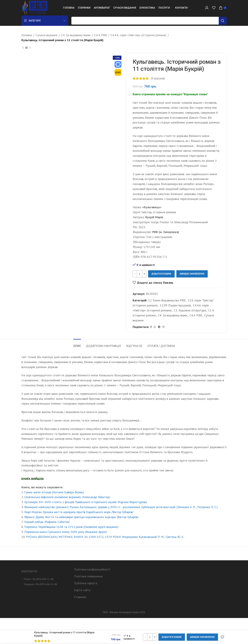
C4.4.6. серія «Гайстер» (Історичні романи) (138, 35)
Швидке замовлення (192, 274)
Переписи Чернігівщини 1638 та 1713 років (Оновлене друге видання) (71, 527)
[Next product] (30, 48)
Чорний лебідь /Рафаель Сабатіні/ (47, 522)
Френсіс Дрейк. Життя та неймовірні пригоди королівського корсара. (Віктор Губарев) (81, 517)
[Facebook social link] (151, 327)
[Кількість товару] (139, 274)
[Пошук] (149, 21)
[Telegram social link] (159, 327)
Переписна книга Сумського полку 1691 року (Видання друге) (66, 532)
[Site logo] (34, 7)
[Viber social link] (164, 327)
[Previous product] (23, 48)
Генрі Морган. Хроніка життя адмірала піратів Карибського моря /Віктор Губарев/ (79, 512)
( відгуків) (158, 78)
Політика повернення (88, 576)
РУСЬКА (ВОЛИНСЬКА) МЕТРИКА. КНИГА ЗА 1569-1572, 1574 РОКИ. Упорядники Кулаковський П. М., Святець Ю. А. (105, 537)
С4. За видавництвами (76, 35)
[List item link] (45, 579)
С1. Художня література (190, 310)
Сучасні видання (46, 35)
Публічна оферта (86, 583)
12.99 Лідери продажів (175, 305)
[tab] (77, 344)
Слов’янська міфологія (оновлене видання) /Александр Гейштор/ (67, 497)
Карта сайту (82, 590)
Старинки (80, 597)
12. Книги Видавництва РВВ (167, 300)
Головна (27, 35)
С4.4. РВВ (100, 35)
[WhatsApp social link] (155, 327)
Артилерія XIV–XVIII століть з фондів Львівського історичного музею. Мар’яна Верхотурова (86, 502)
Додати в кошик (161, 274)
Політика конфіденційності (92, 569)
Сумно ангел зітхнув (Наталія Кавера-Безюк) (54, 492)
